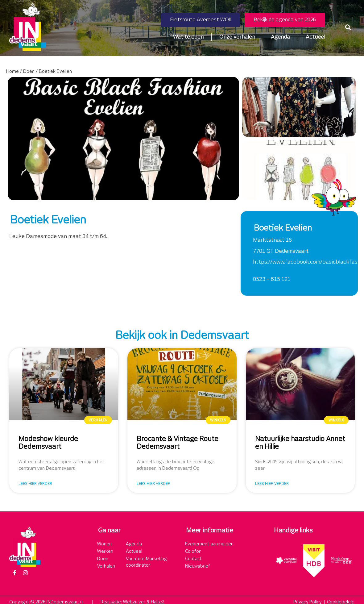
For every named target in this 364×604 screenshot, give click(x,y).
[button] (348, 27)
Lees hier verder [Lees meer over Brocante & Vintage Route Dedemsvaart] (153, 484)
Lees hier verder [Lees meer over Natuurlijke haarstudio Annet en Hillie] (272, 484)
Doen (29, 72)
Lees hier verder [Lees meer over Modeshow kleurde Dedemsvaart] (35, 484)
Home (12, 72)
